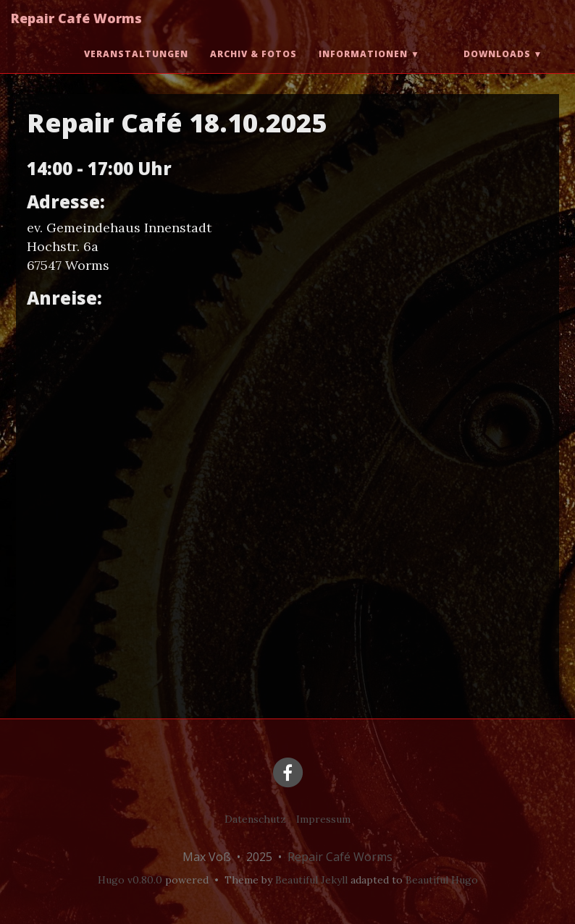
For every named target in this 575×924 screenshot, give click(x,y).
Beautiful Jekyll (311, 880)
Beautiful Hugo (442, 880)
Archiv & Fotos (253, 68)
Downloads (497, 68)
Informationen (363, 68)
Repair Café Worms (76, 33)
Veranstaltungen (136, 68)
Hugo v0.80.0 (130, 880)
